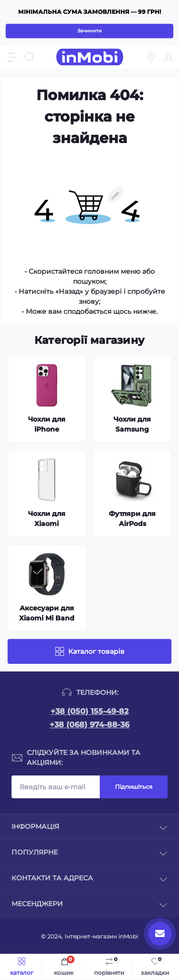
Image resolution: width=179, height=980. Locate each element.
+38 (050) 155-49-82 (89, 711)
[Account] (168, 57)
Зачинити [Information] (89, 31)
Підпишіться (134, 787)
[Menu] (12, 57)
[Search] (30, 57)
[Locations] (151, 57)
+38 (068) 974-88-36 (89, 725)
